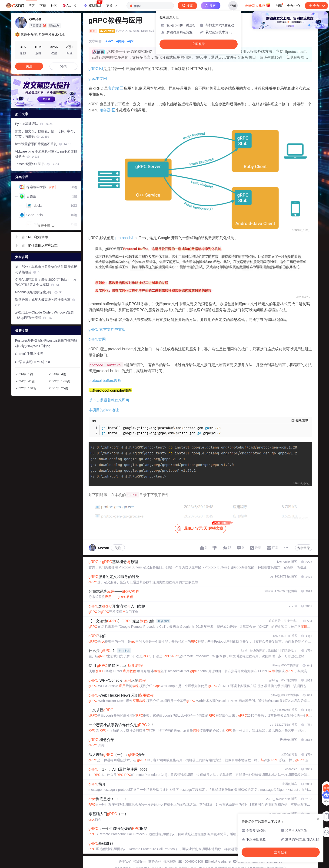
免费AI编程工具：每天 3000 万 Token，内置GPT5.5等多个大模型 (45, 282)
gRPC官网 (97, 339)
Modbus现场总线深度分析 (39, 292)
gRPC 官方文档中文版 (107, 329)
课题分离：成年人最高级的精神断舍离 (45, 302)
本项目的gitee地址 (104, 410)
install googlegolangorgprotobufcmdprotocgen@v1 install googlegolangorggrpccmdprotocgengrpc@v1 (161, 430)
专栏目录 (304, 548)
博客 (32, 6)
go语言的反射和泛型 (43, 245)
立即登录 (199, 44)
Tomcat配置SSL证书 (37, 164)
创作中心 (294, 6)
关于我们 (125, 861)
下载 (43, 6)
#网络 (120, 41)
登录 (233, 6)
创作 (316, 6)
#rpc (131, 41)
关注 (118, 548)
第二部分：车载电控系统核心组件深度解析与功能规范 (46, 269)
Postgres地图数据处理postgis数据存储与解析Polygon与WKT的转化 (46, 343)
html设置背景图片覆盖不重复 (43, 144)
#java (110, 41)
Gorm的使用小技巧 (29, 354)
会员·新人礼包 (258, 5)
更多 (111, 6)
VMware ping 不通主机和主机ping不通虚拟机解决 (46, 154)
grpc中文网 (98, 78)
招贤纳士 (140, 861)
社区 (54, 6)
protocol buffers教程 (105, 381)
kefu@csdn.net (220, 861)
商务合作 (155, 861)
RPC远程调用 (38, 237)
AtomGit (70, 5)
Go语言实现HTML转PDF (33, 362)
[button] (43, 104)
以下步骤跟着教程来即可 (109, 400)
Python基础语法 (34, 124)
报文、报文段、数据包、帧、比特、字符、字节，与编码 (46, 134)
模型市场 (93, 4)
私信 (63, 67)
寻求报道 (170, 861)
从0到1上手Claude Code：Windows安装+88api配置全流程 (44, 315)
